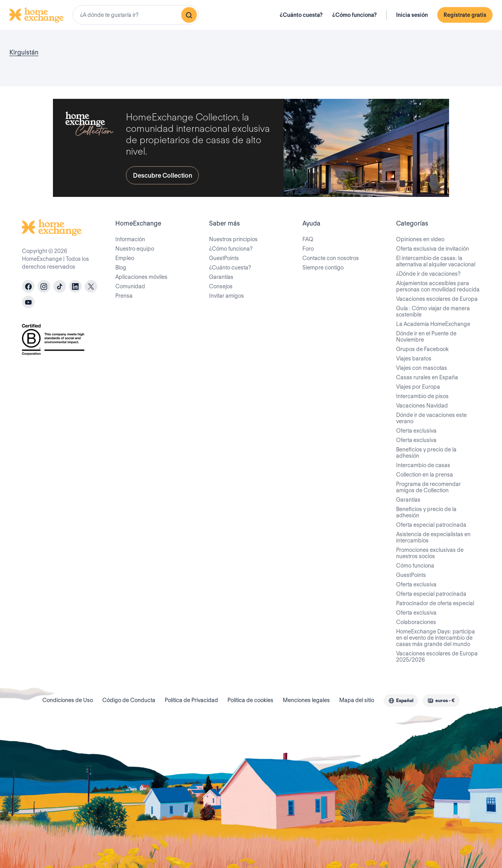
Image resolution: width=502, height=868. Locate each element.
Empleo (125, 258)
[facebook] (28, 286)
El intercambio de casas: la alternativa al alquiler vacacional (436, 261)
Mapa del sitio (357, 700)
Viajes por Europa (418, 387)
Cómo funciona (415, 566)
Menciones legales (306, 700)
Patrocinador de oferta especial (435, 603)
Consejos (221, 286)
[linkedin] (75, 286)
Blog (121, 267)
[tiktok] (60, 286)
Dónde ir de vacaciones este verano (431, 418)
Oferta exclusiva (416, 431)
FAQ (308, 239)
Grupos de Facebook (422, 349)
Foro (308, 249)
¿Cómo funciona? (355, 15)
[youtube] (28, 302)
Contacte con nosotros (331, 258)
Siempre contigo (323, 267)
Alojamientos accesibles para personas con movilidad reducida (438, 286)
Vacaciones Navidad (422, 406)
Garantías (221, 277)
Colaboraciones (416, 622)
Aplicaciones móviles (141, 277)
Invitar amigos (226, 296)
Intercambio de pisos (422, 396)
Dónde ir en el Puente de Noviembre (426, 337)
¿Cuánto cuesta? (301, 15)
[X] (91, 286)
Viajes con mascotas (422, 368)
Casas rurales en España (427, 377)
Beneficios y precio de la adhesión (426, 453)
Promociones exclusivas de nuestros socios (430, 553)
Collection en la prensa (425, 475)
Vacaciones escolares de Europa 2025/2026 (437, 657)
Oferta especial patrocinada (431, 525)
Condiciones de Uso (68, 700)
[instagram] (44, 286)
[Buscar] (189, 15)
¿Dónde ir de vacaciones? (428, 274)
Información (130, 239)
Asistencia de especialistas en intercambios (433, 537)
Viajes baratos (414, 358)
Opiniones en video (420, 239)
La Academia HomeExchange (433, 324)
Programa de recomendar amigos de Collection (428, 487)
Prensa (124, 296)
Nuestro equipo (135, 249)
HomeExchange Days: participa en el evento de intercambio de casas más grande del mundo (436, 638)
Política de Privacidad (191, 700)
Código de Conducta (129, 700)
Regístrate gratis (465, 15)
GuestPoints (224, 258)
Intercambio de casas (423, 465)
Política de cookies (250, 700)
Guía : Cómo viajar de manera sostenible (433, 311)
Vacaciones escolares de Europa (437, 299)
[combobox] (136, 15)
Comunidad (130, 286)
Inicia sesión (412, 15)
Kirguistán (24, 52)
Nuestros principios (233, 239)
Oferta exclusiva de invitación (433, 249)
